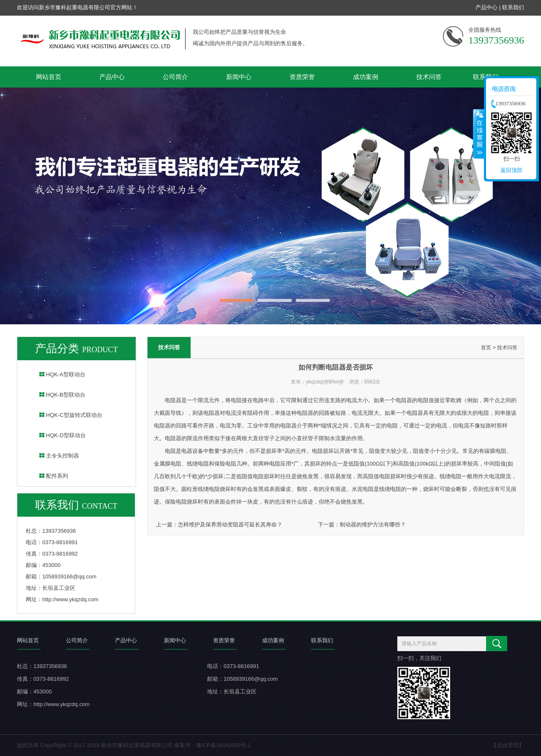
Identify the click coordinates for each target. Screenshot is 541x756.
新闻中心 (239, 77)
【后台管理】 (508, 745)
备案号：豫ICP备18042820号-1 (213, 745)
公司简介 (175, 77)
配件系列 (48, 476)
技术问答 (429, 77)
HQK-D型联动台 (57, 435)
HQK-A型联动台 (57, 374)
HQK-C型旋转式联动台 (65, 415)
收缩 (479, 134)
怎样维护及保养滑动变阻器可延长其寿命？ (230, 525)
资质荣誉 (302, 77)
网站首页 (49, 77)
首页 (486, 348)
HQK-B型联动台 (57, 395)
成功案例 (366, 77)
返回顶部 (511, 170)
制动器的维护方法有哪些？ (373, 525)
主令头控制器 (54, 456)
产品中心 (486, 7)
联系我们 (513, 7)
